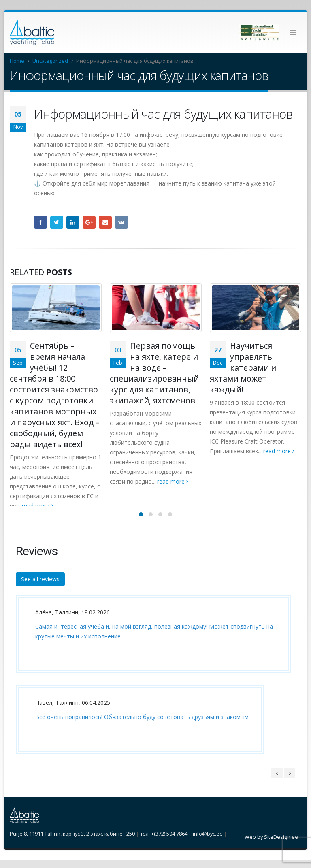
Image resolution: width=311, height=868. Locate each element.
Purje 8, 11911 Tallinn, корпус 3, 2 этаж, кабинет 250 (72, 842)
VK (121, 222)
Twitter (57, 222)
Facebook (40, 222)
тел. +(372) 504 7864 (164, 842)
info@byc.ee (208, 842)
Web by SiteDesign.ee (271, 845)
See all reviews (40, 588)
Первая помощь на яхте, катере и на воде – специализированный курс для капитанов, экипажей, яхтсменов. (154, 373)
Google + (89, 222)
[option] (151, 689)
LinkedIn (73, 222)
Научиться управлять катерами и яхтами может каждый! (243, 368)
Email (105, 222)
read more (37, 506)
